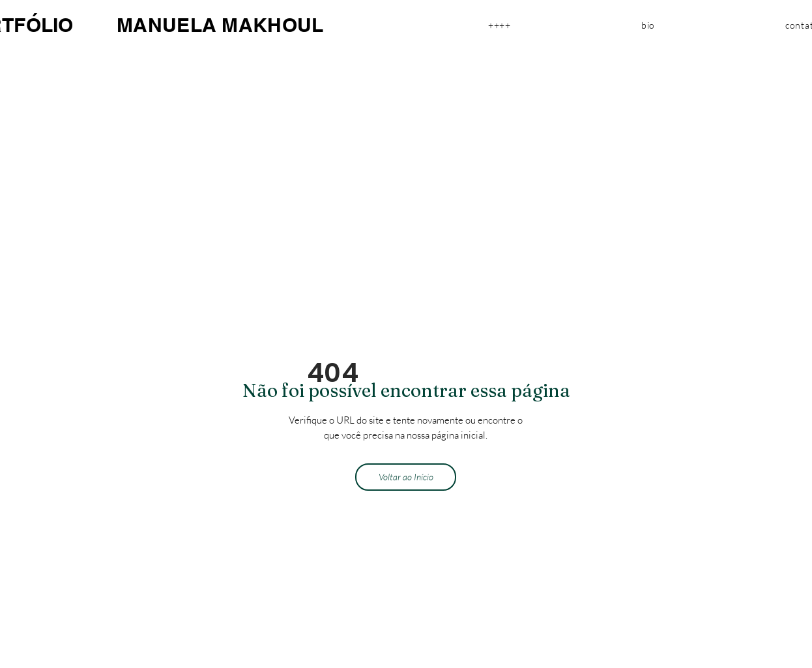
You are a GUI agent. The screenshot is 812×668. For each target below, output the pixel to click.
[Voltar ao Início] (406, 477)
